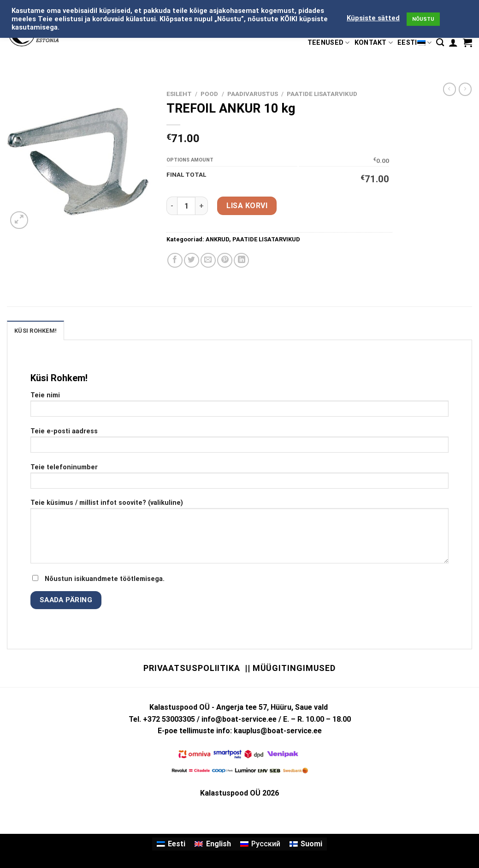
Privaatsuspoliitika (192, 668)
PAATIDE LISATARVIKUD (322, 94)
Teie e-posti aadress (239, 443)
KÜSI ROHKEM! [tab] (35, 331)
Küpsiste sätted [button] (373, 18)
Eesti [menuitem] (177, 844)
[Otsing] (440, 43)
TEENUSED (329, 43)
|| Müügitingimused (290, 668)
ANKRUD (217, 239)
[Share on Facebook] (175, 260)
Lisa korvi (247, 206)
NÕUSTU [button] (423, 19)
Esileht (179, 94)
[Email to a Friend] (208, 260)
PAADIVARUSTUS (253, 94)
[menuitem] (171, 844)
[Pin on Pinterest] (225, 260)
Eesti (414, 43)
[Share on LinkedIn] (241, 260)
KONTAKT (374, 43)
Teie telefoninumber (239, 479)
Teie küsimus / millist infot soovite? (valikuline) (239, 534)
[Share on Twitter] (192, 260)
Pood (209, 94)
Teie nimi (239, 407)
